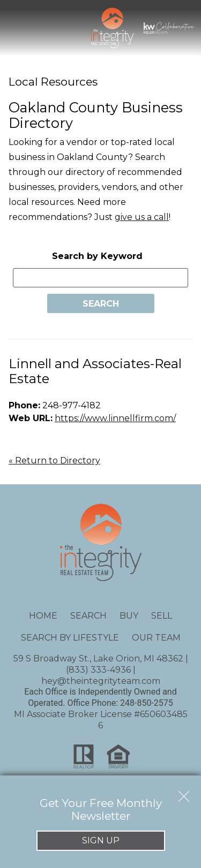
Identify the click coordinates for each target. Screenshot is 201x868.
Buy (129, 616)
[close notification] (184, 793)
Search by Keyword (97, 256)
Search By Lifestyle (70, 638)
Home (43, 616)
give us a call (142, 217)
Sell (162, 616)
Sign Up (101, 840)
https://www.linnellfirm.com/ (115, 418)
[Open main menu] (19, 28)
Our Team (156, 638)
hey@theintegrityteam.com (101, 681)
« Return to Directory (54, 460)
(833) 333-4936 (98, 670)
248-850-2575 (147, 703)
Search (88, 616)
